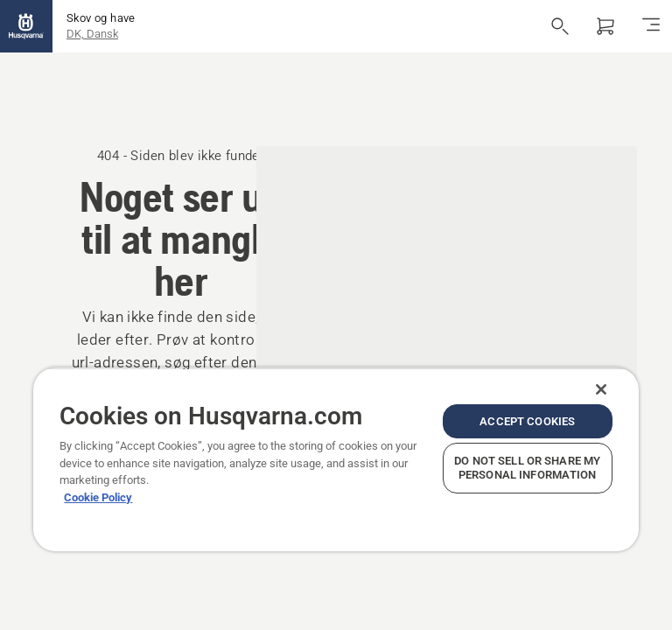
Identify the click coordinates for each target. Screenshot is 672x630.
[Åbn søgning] (560, 26)
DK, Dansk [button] (92, 34)
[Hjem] (26, 26)
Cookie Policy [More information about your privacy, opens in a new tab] (98, 497)
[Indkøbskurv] (605, 26)
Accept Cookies (527, 421)
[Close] (601, 389)
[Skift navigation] (651, 26)
